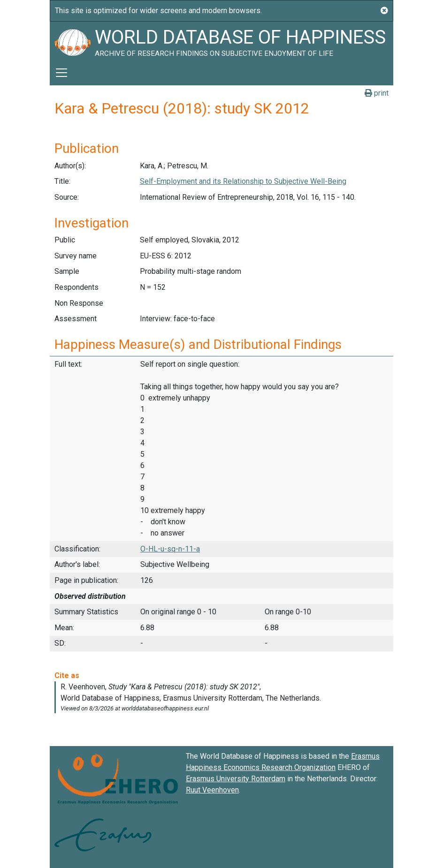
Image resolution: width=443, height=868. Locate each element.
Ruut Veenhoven (212, 790)
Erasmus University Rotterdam (236, 779)
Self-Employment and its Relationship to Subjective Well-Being (243, 181)
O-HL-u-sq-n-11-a (170, 549)
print (377, 93)
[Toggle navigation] (61, 73)
